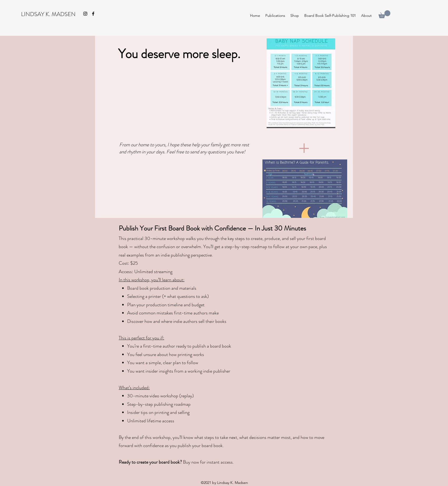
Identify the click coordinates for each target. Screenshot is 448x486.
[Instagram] (85, 14)
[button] (384, 14)
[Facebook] (93, 14)
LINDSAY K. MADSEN (48, 14)
